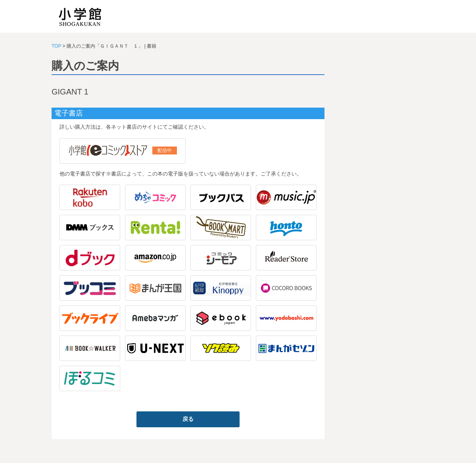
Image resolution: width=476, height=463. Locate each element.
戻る (188, 419)
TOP (56, 46)
